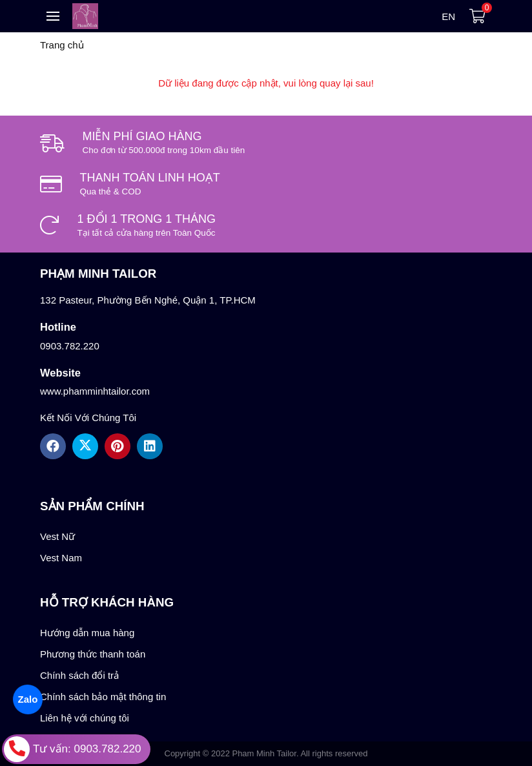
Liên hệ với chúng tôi (85, 718)
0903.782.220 (70, 346)
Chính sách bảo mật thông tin (103, 697)
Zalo (27, 699)
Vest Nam (61, 558)
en (448, 16)
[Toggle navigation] (53, 16)
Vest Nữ (57, 536)
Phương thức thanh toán (93, 654)
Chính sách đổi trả (79, 675)
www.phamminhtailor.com (95, 391)
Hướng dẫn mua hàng (87, 633)
